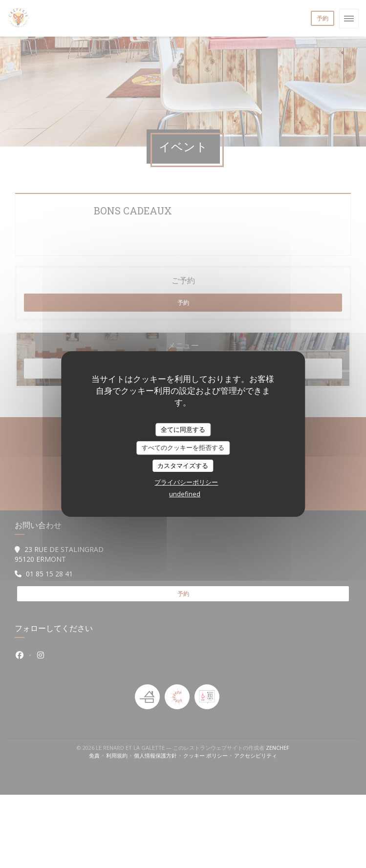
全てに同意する (183, 429)
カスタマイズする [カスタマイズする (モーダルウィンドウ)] (183, 466)
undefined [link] (185, 494)
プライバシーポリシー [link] (186, 482)
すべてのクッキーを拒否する (183, 447)
